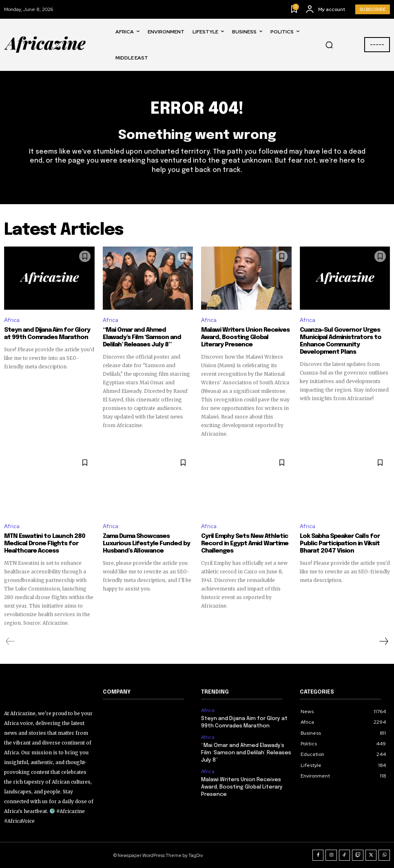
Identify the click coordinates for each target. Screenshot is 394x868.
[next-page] (383, 641)
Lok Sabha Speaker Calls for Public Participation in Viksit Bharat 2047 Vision (340, 544)
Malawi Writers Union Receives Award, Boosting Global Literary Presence (245, 337)
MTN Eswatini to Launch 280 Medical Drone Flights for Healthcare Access (45, 544)
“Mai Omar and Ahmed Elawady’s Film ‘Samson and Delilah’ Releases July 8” (142, 337)
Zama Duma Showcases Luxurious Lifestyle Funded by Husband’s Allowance (146, 544)
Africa (12, 320)
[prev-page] (10, 641)
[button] (329, 45)
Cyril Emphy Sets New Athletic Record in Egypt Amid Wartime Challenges (245, 544)
